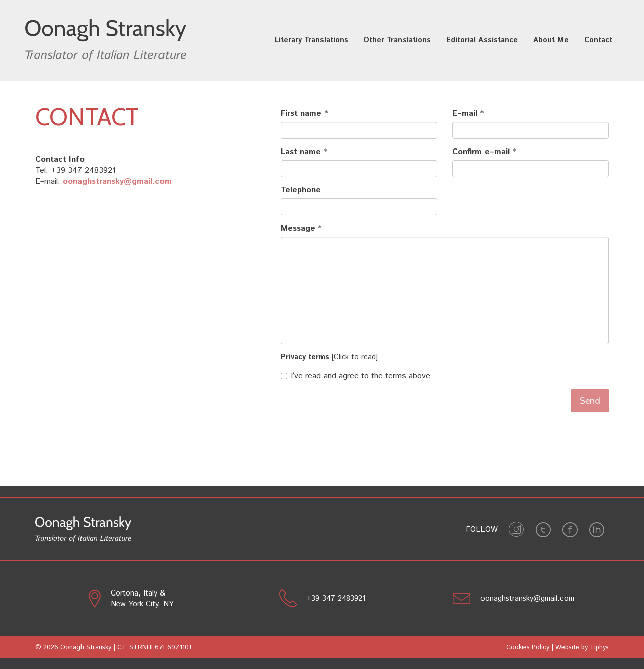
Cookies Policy (528, 648)
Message (298, 229)
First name (301, 114)
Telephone (301, 190)
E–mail (465, 114)
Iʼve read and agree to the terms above (355, 376)
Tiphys (599, 648)
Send (590, 401)
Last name (301, 152)
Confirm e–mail (481, 152)
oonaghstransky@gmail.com (117, 181)
